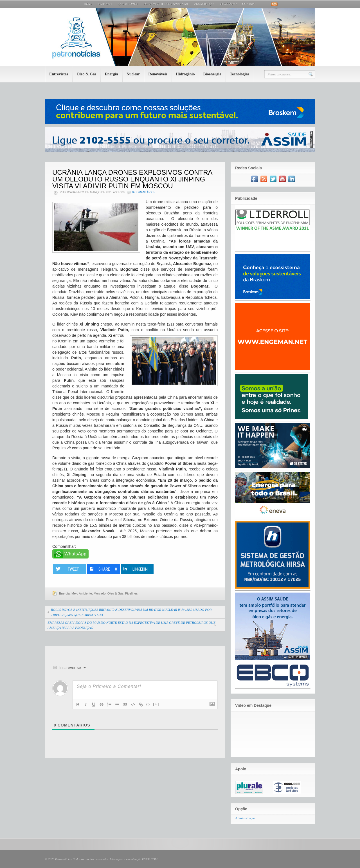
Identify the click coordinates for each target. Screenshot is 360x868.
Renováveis (158, 74)
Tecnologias (240, 74)
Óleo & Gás (86, 74)
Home (88, 4)
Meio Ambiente (82, 593)
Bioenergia (212, 74)
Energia (111, 74)
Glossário (228, 4)
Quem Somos (128, 4)
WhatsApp (76, 554)
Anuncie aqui (204, 4)
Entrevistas (59, 74)
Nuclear (133, 74)
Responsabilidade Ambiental (166, 4)
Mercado (100, 593)
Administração (245, 818)
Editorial (106, 4)
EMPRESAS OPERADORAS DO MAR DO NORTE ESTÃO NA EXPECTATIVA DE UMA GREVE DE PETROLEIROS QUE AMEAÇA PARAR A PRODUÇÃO (131, 625)
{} (148, 704)
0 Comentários (144, 192)
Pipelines (131, 593)
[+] (156, 704)
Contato (249, 4)
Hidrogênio (185, 74)
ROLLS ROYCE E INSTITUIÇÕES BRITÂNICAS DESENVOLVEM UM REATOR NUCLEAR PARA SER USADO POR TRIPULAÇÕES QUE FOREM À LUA (131, 612)
